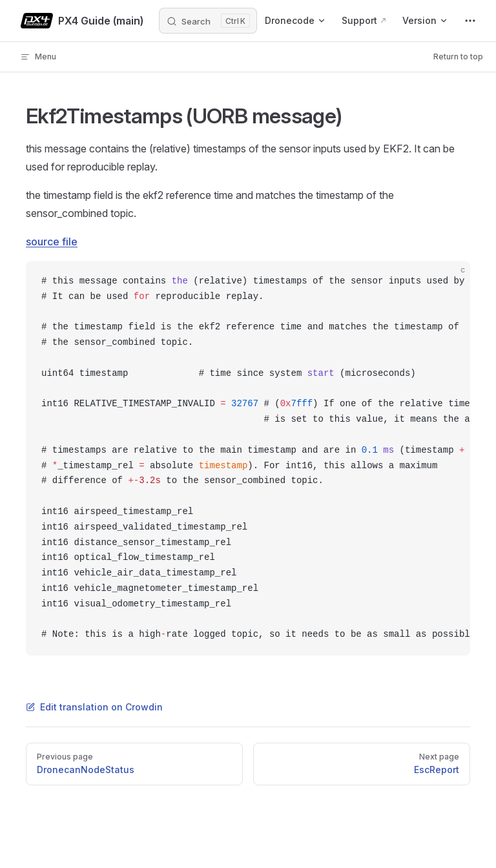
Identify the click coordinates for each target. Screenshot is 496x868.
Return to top (458, 57)
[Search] (208, 21)
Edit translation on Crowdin (94, 707)
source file (52, 242)
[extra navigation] (470, 21)
